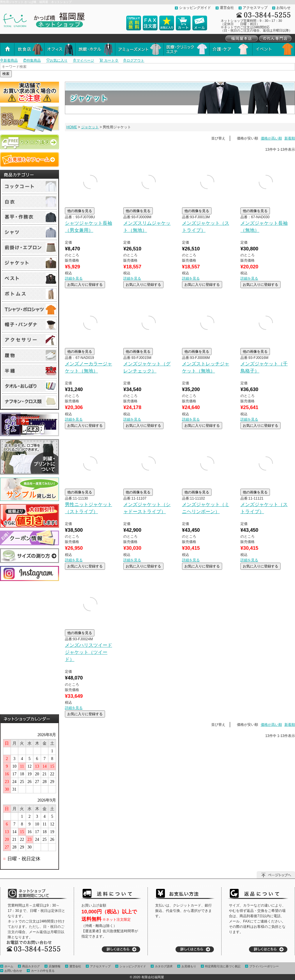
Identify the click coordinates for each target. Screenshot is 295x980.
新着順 (290, 138)
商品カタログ (31, 966)
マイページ (83, 60)
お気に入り (57, 60)
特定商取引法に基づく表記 (223, 966)
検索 (6, 74)
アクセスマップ (255, 8)
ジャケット (90, 127)
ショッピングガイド (195, 8)
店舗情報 (55, 966)
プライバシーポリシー (264, 966)
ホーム (9, 966)
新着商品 (9, 60)
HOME (72, 127)
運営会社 (227, 8)
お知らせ (283, 8)
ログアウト (134, 60)
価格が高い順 (271, 138)
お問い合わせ (13, 971)
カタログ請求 (164, 966)
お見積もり (189, 966)
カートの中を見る (43, 971)
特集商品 (32, 60)
